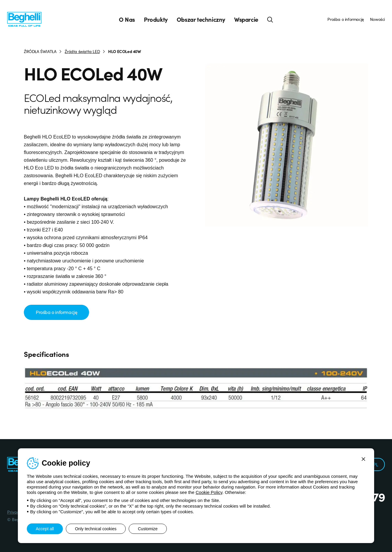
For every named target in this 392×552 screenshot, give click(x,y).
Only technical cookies (96, 529)
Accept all (45, 529)
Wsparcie (246, 19)
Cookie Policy (209, 492)
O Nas (127, 19)
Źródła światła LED (82, 51)
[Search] (270, 19)
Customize (148, 529)
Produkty (156, 19)
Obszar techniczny (201, 19)
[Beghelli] (24, 19)
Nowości (377, 19)
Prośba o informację (346, 19)
